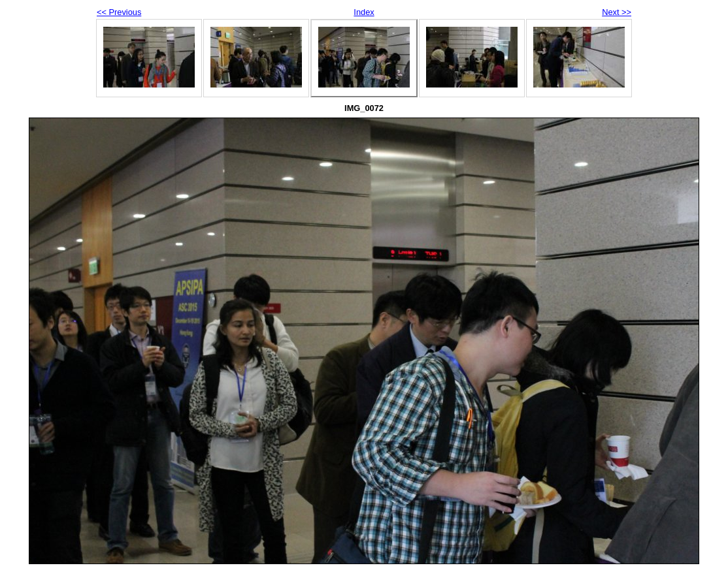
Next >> (617, 12)
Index (364, 12)
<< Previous (119, 12)
